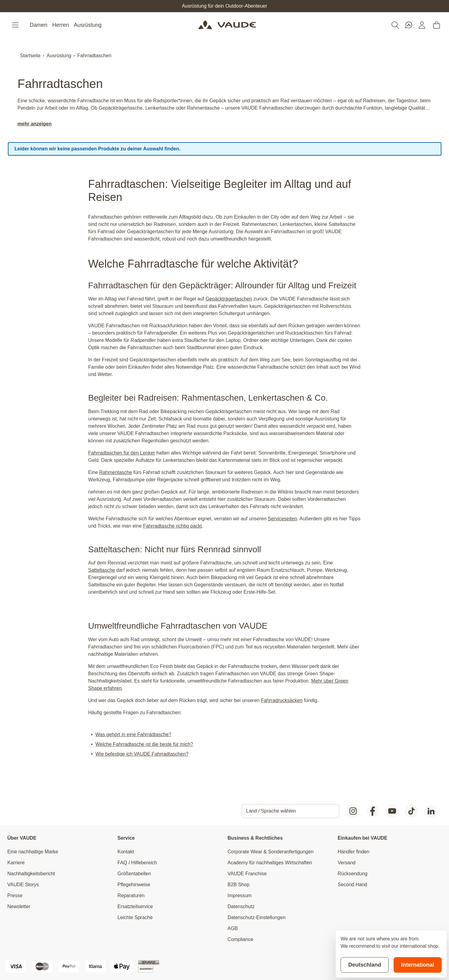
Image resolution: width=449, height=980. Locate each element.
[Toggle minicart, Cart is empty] (437, 25)
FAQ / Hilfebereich (137, 863)
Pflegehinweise (134, 885)
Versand (347, 863)
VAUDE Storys (23, 885)
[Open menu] (16, 25)
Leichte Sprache (135, 917)
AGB (233, 928)
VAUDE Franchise (247, 874)
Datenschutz (241, 906)
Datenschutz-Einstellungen (257, 917)
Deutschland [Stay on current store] (365, 965)
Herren (61, 25)
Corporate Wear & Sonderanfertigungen (271, 852)
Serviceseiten (282, 519)
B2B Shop (239, 885)
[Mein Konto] (422, 25)
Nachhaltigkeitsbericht (31, 874)
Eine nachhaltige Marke (33, 852)
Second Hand (352, 885)
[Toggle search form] (395, 25)
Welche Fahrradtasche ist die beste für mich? (144, 744)
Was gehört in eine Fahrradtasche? (133, 734)
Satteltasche (102, 570)
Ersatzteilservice (135, 906)
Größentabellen (134, 874)
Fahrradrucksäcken (282, 700)
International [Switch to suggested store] (418, 965)
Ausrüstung (88, 25)
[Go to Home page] (227, 25)
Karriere (16, 863)
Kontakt (126, 852)
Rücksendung (353, 874)
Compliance (240, 939)
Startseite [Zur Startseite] (30, 56)
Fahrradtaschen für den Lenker (122, 453)
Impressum (240, 896)
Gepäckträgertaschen (229, 299)
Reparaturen (131, 896)
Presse (15, 896)
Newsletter (19, 906)
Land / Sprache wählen (271, 811)
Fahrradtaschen (94, 56)
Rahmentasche (116, 472)
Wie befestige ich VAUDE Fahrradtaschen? (142, 754)
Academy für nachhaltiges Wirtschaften (270, 863)
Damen (39, 25)
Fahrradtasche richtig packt (172, 526)
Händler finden (353, 852)
